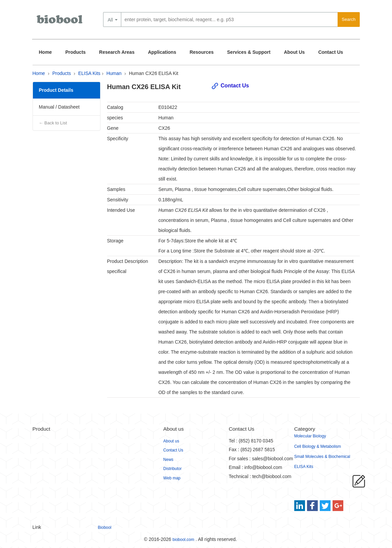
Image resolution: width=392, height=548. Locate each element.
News (168, 460)
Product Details (56, 90)
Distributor (172, 469)
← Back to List (53, 123)
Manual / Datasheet (59, 107)
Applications (162, 52)
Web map (172, 478)
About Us (294, 52)
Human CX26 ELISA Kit (154, 73)
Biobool (104, 527)
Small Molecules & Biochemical (322, 457)
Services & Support (249, 52)
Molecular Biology (310, 436)
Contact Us (331, 52)
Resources (202, 52)
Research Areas (117, 52)
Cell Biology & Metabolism (318, 446)
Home (46, 52)
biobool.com (184, 540)
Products (75, 52)
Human (114, 73)
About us (171, 441)
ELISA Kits (89, 73)
